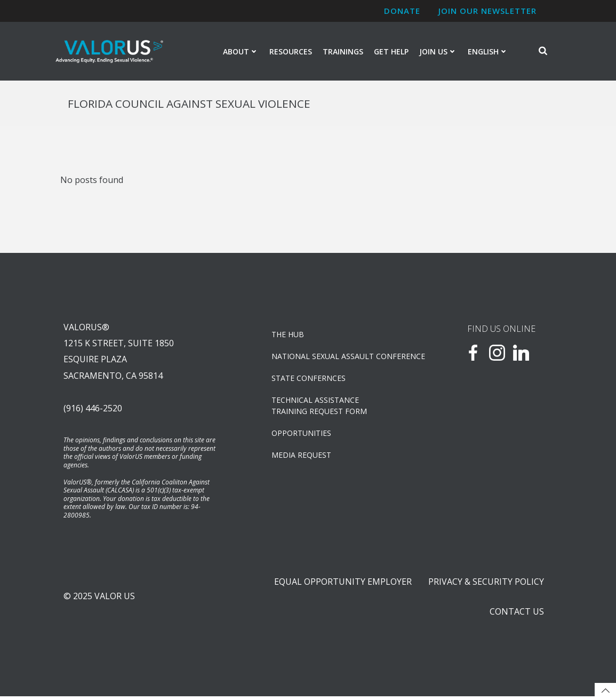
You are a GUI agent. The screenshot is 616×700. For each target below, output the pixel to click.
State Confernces (309, 380)
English (488, 51)
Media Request (301, 456)
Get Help (391, 51)
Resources (291, 51)
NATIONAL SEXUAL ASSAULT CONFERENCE (337, 358)
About (241, 51)
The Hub (288, 336)
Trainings (343, 51)
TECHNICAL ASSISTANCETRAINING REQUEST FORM (319, 407)
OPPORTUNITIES (301, 435)
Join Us (438, 51)
